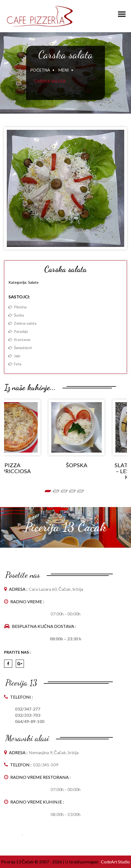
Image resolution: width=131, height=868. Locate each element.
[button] (122, 12)
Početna (40, 70)
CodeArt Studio (115, 862)
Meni (63, 70)
